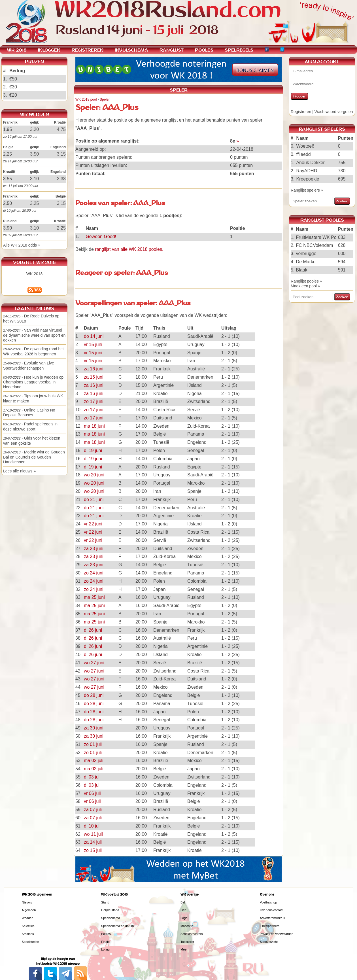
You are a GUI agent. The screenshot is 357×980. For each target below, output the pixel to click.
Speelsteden (30, 942)
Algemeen (29, 910)
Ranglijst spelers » (307, 190)
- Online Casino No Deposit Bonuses (29, 413)
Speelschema (111, 918)
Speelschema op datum (118, 926)
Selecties (28, 926)
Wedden (28, 918)
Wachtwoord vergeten (334, 112)
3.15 (61, 154)
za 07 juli (93, 810)
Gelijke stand (110, 910)
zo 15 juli (93, 850)
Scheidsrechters (192, 934)
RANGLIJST (172, 50)
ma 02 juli (93, 761)
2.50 (8, 203)
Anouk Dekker (310, 163)
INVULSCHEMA (131, 50)
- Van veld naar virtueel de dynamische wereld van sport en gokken (34, 335)
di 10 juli (92, 826)
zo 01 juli (93, 744)
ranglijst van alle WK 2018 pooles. (129, 249)
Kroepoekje (308, 179)
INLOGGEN (49, 50)
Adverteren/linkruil (272, 918)
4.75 (61, 129)
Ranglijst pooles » (306, 281)
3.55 (8, 179)
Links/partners (270, 926)
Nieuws (27, 902)
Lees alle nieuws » (19, 471)
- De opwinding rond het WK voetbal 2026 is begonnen (33, 351)
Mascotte (187, 926)
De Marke (306, 262)
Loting (105, 949)
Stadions (28, 934)
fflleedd (303, 154)
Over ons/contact (272, 910)
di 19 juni (93, 450)
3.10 (34, 179)
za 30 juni (94, 728)
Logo (184, 918)
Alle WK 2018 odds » (22, 245)
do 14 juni (94, 336)
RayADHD (307, 171)
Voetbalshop (268, 902)
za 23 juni (94, 549)
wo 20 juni (94, 475)
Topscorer (187, 942)
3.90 (8, 228)
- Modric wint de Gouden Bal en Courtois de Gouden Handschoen (34, 457)
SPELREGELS (239, 50)
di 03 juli (92, 777)
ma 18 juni (94, 426)
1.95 (8, 129)
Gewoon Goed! (101, 236)
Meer (184, 949)
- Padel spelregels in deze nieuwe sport (30, 427)
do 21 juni (94, 499)
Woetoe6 (305, 146)
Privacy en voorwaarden (277, 934)
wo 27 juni (94, 663)
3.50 (34, 154)
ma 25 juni (94, 597)
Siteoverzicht (269, 942)
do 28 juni (94, 695)
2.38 (61, 179)
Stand (105, 902)
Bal (183, 902)
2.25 (8, 154)
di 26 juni (93, 630)
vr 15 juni (93, 344)
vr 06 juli (92, 793)
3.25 (34, 203)
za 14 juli (93, 842)
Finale (105, 942)
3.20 (34, 129)
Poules (106, 934)
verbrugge (306, 254)
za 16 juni (94, 369)
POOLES (204, 50)
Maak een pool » (305, 286)
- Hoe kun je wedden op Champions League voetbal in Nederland (33, 382)
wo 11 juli (93, 834)
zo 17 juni (94, 401)
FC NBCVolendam (315, 245)
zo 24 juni (94, 573)
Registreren (301, 112)
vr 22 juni (93, 524)
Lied (183, 910)
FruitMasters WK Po (316, 237)
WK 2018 (35, 274)
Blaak (302, 270)
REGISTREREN (88, 50)
